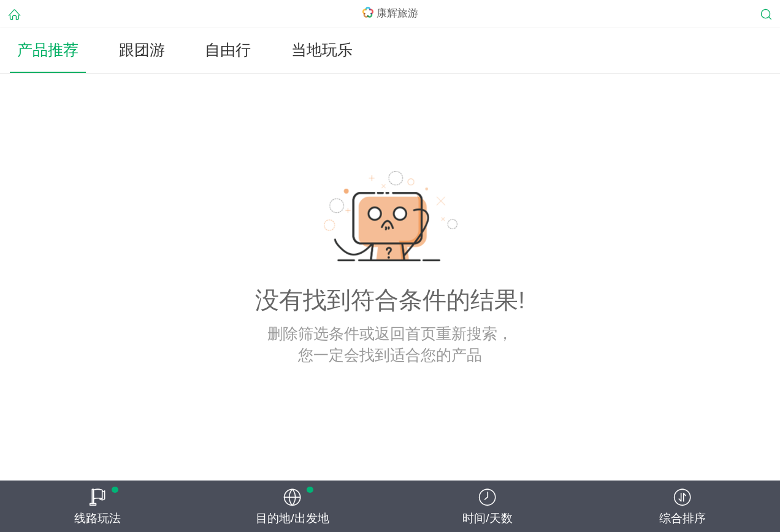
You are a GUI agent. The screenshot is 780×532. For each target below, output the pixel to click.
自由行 (228, 50)
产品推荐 (48, 50)
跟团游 (142, 50)
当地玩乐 (322, 50)
